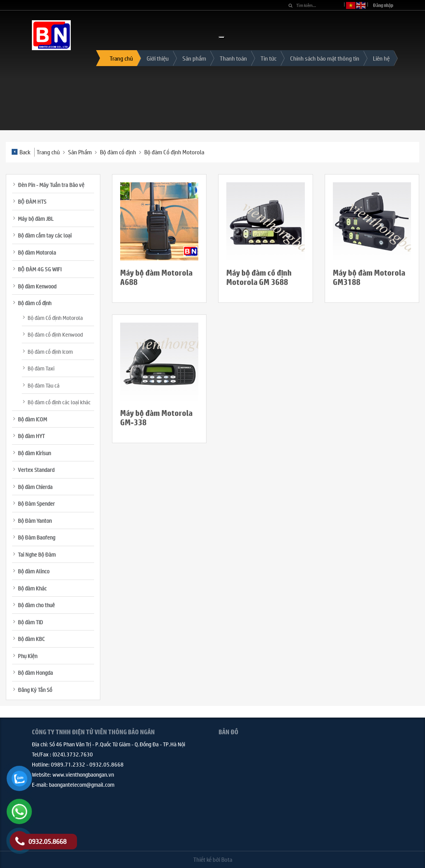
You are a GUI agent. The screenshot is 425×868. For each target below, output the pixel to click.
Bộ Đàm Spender (36, 503)
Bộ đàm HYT (31, 436)
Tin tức (268, 58)
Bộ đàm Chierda (35, 487)
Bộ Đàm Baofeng (37, 537)
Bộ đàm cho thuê (36, 605)
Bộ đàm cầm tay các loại (45, 235)
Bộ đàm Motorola (37, 252)
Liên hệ (381, 58)
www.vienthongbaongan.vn (83, 774)
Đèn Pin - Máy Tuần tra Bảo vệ (51, 185)
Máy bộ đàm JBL (36, 218)
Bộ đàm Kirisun (34, 453)
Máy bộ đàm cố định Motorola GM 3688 (259, 277)
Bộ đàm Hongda (35, 672)
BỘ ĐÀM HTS (32, 201)
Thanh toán (233, 58)
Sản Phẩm (80, 152)
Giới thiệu (158, 58)
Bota (227, 859)
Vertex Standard (36, 470)
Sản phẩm (194, 58)
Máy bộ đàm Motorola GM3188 (369, 277)
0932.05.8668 (107, 764)
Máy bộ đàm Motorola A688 (156, 277)
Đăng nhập (383, 5)
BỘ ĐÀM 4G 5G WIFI (40, 269)
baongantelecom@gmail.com (82, 784)
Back (21, 152)
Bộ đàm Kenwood (37, 286)
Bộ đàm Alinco (34, 571)
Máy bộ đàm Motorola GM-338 (156, 418)
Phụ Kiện (28, 656)
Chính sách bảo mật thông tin (325, 58)
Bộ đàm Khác (32, 588)
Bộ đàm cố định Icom (50, 351)
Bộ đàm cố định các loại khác (59, 402)
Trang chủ (121, 58)
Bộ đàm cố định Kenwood (55, 334)
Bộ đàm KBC (31, 639)
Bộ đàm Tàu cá (44, 385)
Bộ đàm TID (30, 622)
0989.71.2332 (68, 764)
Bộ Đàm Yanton (35, 520)
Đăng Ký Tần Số (35, 690)
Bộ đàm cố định (118, 152)
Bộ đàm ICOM (32, 419)
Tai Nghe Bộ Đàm (37, 554)
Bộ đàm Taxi (41, 368)
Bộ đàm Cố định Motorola (174, 152)
